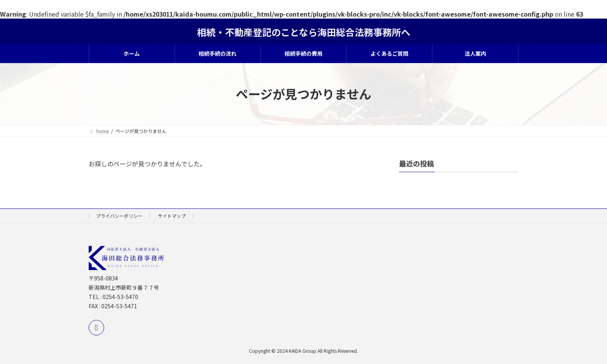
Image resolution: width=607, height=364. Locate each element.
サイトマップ (172, 216)
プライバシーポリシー (119, 216)
